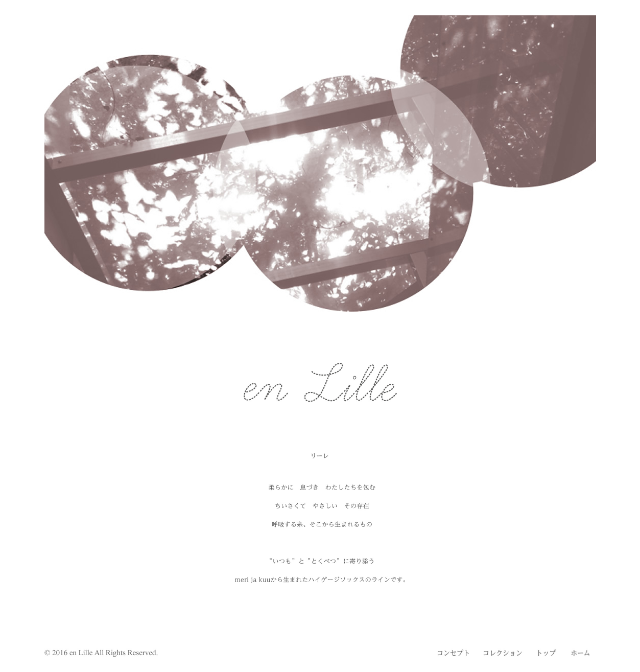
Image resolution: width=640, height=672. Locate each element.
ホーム (581, 653)
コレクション (503, 653)
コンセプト (453, 653)
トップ (547, 653)
